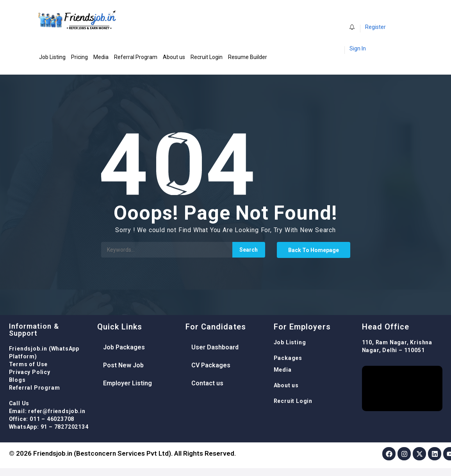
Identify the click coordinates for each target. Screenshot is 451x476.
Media (101, 57)
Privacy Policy (30, 372)
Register (375, 27)
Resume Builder (248, 57)
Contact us (207, 383)
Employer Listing (127, 383)
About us (174, 57)
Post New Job (123, 365)
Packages (288, 358)
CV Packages (211, 365)
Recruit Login (207, 57)
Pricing (79, 57)
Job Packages (124, 347)
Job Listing (52, 57)
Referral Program (136, 57)
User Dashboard (215, 347)
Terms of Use (29, 364)
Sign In (358, 48)
